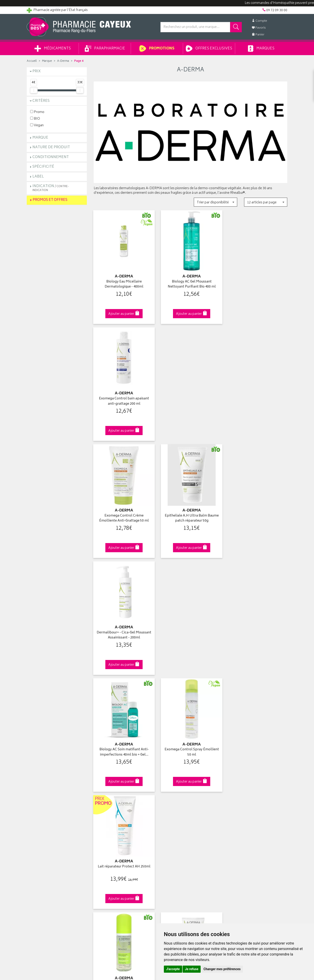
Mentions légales (106, 846)
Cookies (100, 856)
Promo (37, 112)
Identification (170, 798)
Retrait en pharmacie (242, 798)
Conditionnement (51, 157)
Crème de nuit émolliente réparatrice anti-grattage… (190, 632)
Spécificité (43, 167)
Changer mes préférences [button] (222, 969)
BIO (35, 119)
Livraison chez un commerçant (250, 809)
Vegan (37, 125)
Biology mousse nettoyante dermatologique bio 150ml (124, 632)
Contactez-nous (39, 814)
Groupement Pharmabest (45, 803)
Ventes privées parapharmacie (115, 814)
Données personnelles (110, 851)
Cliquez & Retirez (57, 719)
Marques (261, 48)
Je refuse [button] (192, 969)
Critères (41, 101)
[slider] (34, 90)
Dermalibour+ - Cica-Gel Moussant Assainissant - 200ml (257, 400)
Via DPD (190, 719)
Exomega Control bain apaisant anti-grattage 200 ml (257, 284)
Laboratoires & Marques (111, 803)
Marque (47, 61)
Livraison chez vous (242, 803)
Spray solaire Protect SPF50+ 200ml (257, 632)
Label (38, 177)
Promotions (157, 48)
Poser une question (41, 809)
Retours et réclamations (44, 819)
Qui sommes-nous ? (42, 798)
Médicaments (53, 48)
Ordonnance (103, 830)
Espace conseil (105, 819)
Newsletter (101, 824)
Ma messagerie (171, 824)
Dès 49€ (124, 721)
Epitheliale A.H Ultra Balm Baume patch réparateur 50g (190, 400)
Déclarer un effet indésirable (114, 835)
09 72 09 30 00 (257, 719)
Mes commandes (173, 809)
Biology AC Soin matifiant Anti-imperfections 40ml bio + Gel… (124, 516)
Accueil (32, 61)
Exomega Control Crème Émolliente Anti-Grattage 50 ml (124, 400)
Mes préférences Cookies (112, 862)
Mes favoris (169, 819)
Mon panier (168, 814)
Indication (51, 188)
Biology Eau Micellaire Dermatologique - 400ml (124, 284)
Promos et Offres (50, 200)
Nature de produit (51, 147)
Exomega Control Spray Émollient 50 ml (190, 516)
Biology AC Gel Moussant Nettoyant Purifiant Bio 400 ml (190, 284)
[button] (215, 202)
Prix (37, 71)
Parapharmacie (105, 48)
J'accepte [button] (173, 969)
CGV (97, 840)
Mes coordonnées (174, 803)
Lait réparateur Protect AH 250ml (257, 513)
